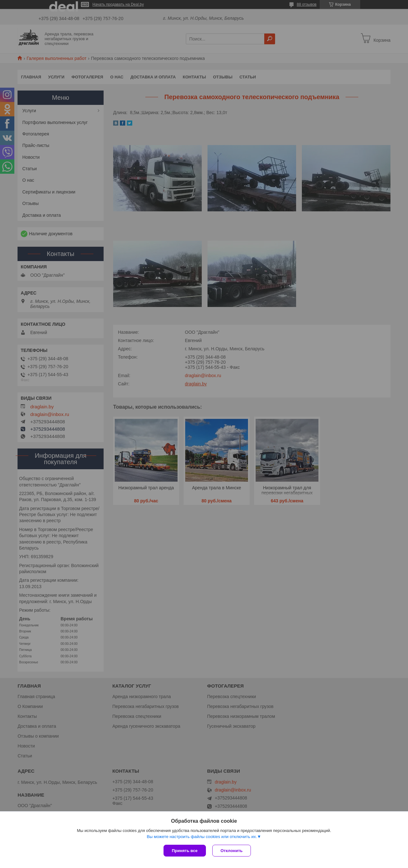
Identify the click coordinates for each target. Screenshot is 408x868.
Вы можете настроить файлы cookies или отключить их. (202, 837)
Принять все (185, 851)
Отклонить (232, 851)
